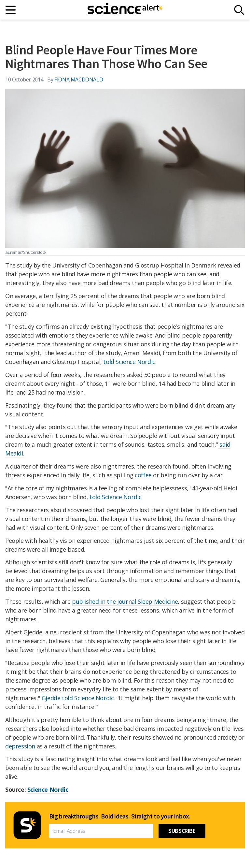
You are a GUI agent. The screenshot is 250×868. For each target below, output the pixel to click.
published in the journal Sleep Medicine (125, 601)
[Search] (239, 10)
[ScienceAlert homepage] (125, 10)
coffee (143, 475)
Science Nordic (48, 789)
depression (20, 746)
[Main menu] (11, 10)
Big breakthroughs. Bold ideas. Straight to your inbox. (120, 816)
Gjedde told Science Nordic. (78, 698)
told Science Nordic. (129, 362)
